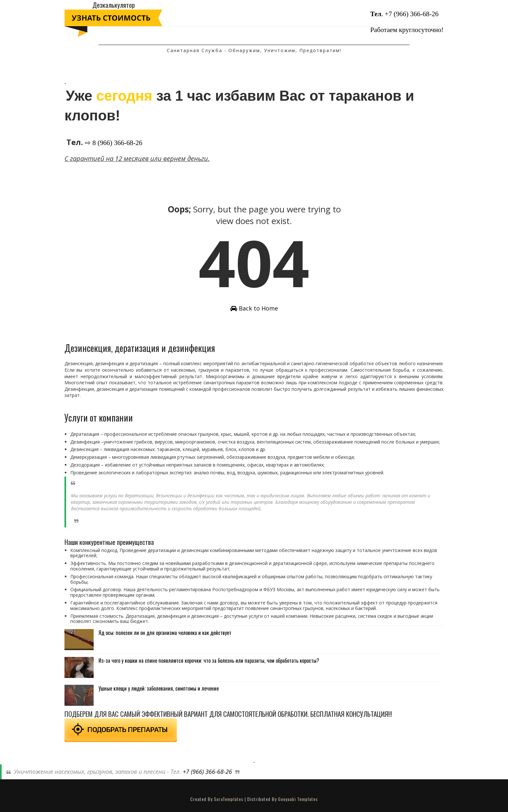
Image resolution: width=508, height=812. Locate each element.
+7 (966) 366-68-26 (412, 14)
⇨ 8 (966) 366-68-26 (114, 143)
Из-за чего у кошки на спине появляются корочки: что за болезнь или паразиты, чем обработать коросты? (209, 660)
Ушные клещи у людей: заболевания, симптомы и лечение (159, 688)
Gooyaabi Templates (298, 799)
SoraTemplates (229, 799)
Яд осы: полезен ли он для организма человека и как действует (165, 633)
